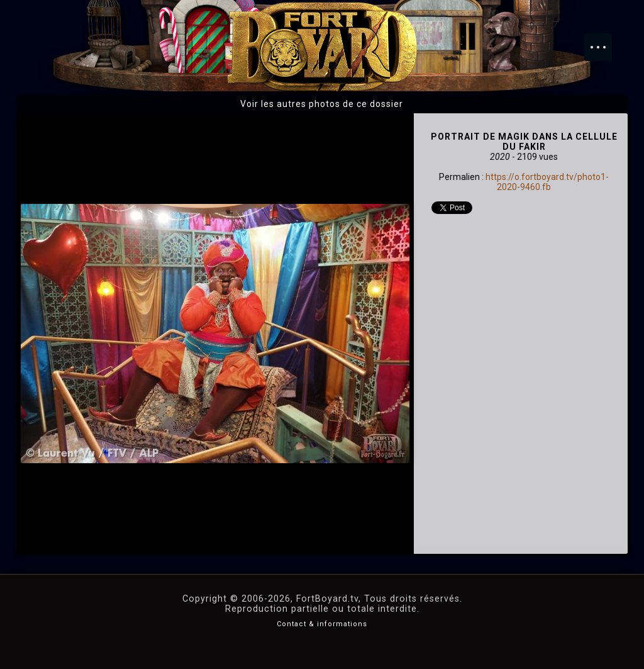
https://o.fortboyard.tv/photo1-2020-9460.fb (547, 182)
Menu (604, 41)
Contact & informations (322, 624)
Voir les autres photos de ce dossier (322, 104)
